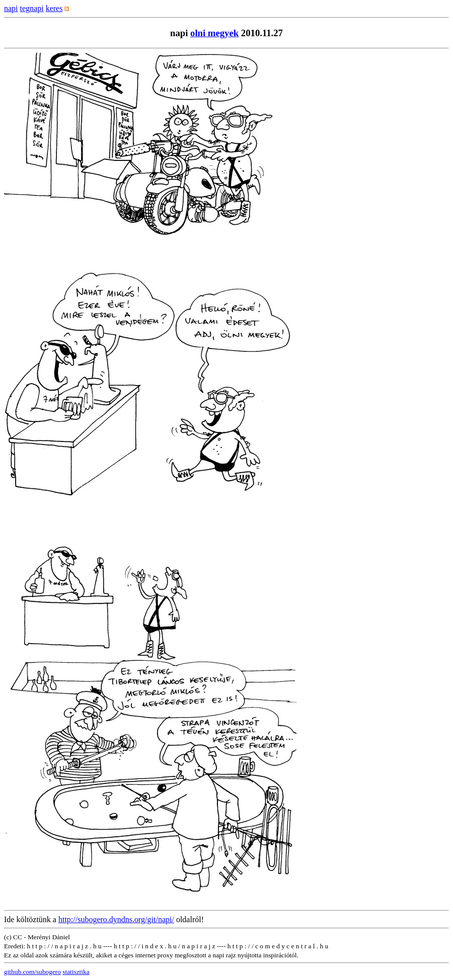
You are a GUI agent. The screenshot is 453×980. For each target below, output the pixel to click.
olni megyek (214, 33)
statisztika (76, 972)
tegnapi (32, 8)
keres (54, 8)
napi (11, 8)
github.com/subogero (32, 972)
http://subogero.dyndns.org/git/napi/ (116, 919)
